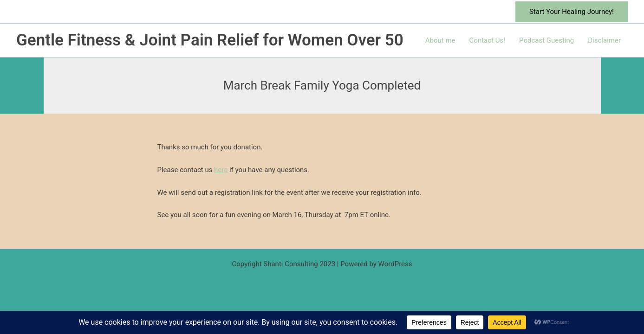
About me (440, 40)
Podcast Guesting (546, 40)
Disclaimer (604, 40)
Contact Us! (487, 40)
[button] (572, 12)
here (221, 170)
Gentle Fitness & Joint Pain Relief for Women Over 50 (210, 40)
